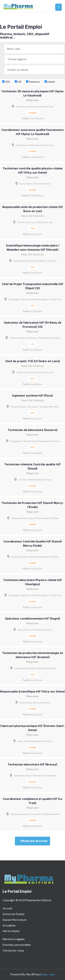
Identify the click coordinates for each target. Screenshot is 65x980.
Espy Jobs (48, 974)
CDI (18, 82)
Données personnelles (17, 945)
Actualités (9, 925)
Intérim (50, 82)
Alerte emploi (11, 931)
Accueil (7, 908)
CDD (6, 82)
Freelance (33, 82)
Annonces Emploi (14, 914)
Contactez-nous (13, 951)
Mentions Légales (14, 939)
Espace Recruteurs (15, 920)
